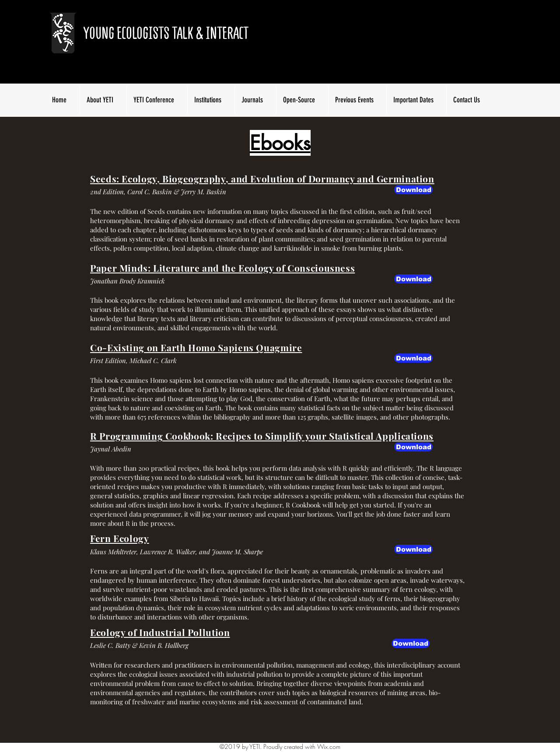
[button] (413, 190)
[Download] (413, 279)
